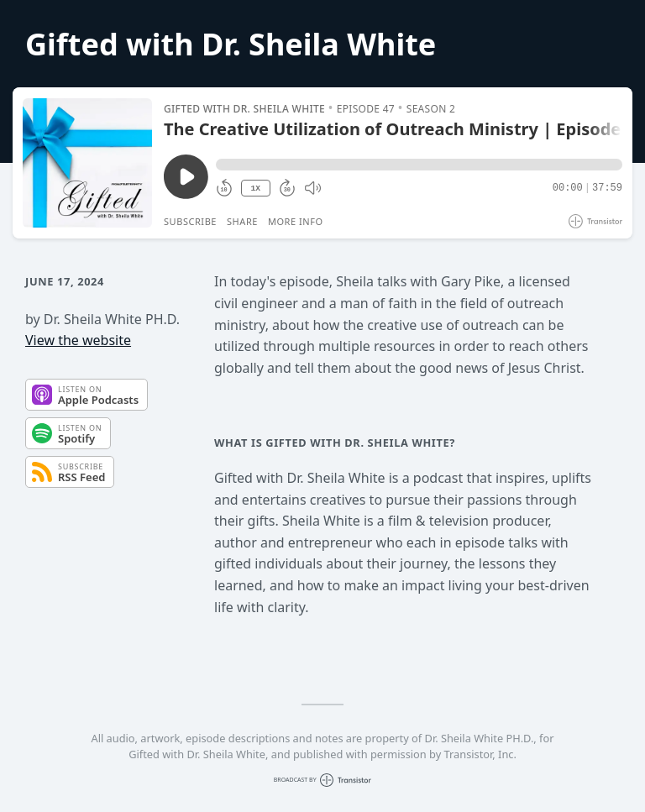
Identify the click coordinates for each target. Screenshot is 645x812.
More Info (296, 221)
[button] (419, 165)
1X (255, 189)
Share (242, 221)
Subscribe (190, 221)
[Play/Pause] (87, 163)
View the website (78, 340)
